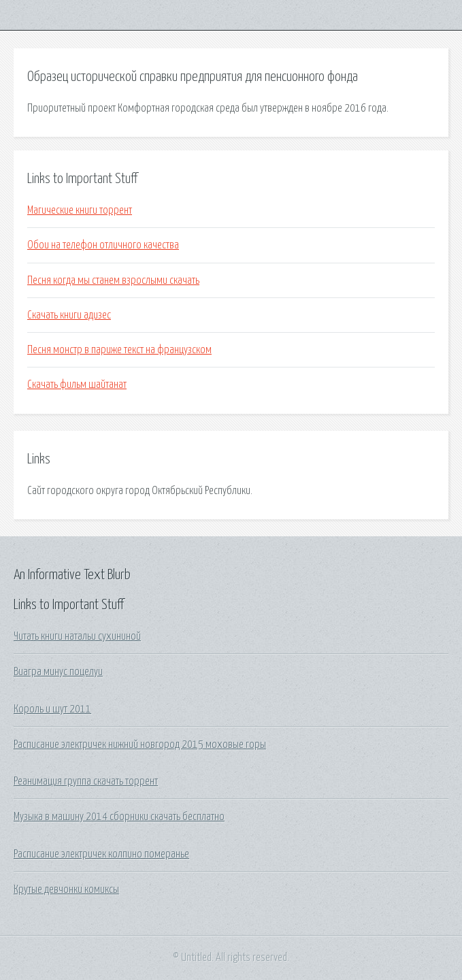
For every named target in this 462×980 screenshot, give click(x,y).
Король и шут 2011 (52, 709)
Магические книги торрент (80, 210)
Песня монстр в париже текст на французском (119, 350)
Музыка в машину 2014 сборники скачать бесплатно (119, 817)
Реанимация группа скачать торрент (86, 781)
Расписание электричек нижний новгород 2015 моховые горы (140, 745)
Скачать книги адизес (69, 315)
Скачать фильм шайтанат (77, 385)
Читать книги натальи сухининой (77, 636)
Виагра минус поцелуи (58, 672)
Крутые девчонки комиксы (66, 889)
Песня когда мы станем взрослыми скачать (113, 280)
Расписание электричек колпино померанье (101, 854)
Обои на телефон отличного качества (103, 245)
